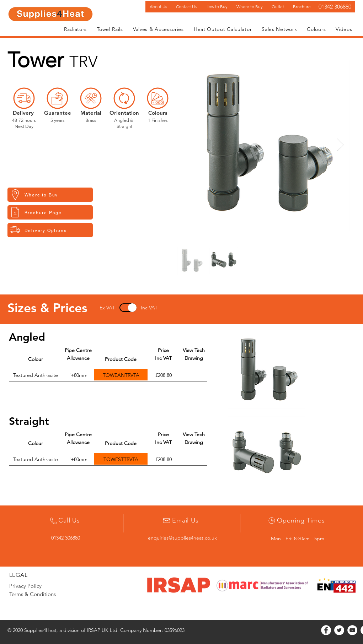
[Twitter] (339, 630)
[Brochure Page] (50, 212)
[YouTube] (352, 630)
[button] (75, 29)
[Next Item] (340, 145)
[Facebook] (326, 630)
